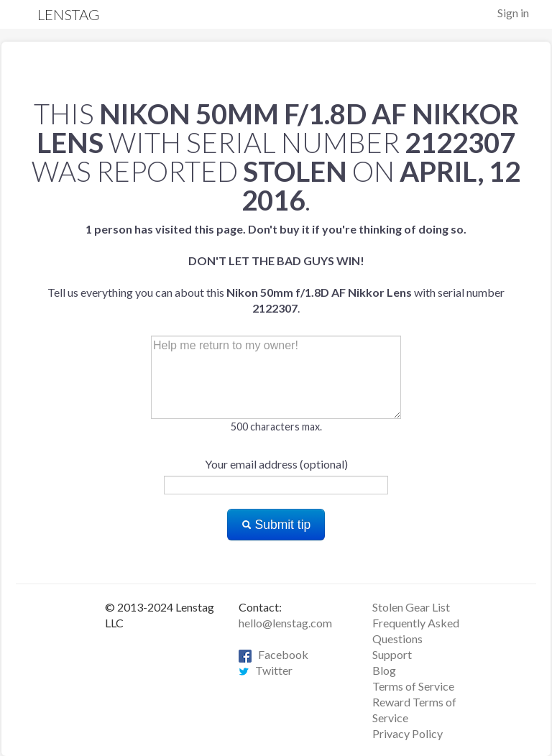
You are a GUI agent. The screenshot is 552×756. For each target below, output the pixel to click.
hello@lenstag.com (285, 623)
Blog (384, 670)
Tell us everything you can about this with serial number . (276, 268)
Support (392, 654)
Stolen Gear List (411, 607)
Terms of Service (413, 686)
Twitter (266, 670)
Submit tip (276, 525)
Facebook (273, 654)
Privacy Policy (408, 733)
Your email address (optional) (276, 464)
